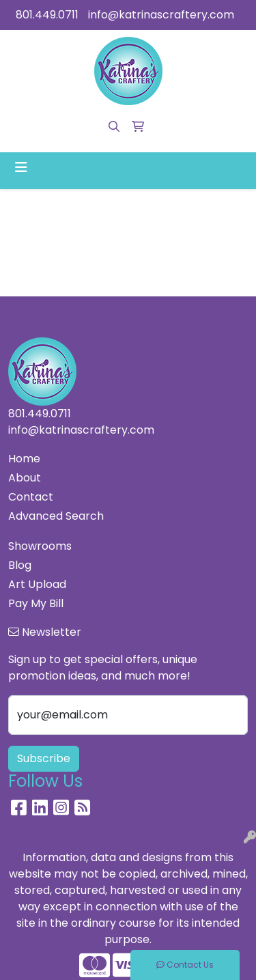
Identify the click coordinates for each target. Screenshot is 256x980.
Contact (31, 497)
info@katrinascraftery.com (161, 15)
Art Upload (37, 584)
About (25, 478)
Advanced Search (56, 516)
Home (24, 459)
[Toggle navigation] (21, 167)
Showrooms (40, 546)
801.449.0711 (47, 15)
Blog (20, 565)
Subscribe (44, 758)
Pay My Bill (36, 603)
